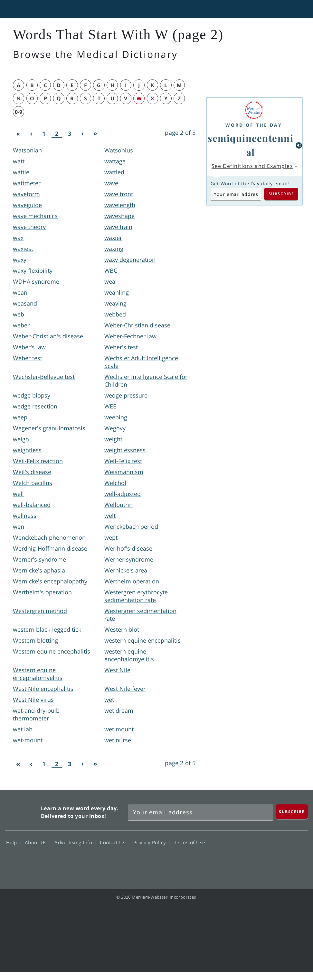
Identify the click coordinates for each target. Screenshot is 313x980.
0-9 (19, 112)
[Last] (95, 134)
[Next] (82, 134)
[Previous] (31, 134)
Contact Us (114, 842)
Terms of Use (190, 842)
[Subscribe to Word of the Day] (236, 194)
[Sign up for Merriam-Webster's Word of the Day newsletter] (201, 812)
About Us (38, 842)
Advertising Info (75, 842)
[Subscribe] (292, 812)
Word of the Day (254, 125)
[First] (18, 134)
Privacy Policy (152, 842)
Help (13, 842)
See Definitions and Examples (252, 166)
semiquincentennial (251, 145)
